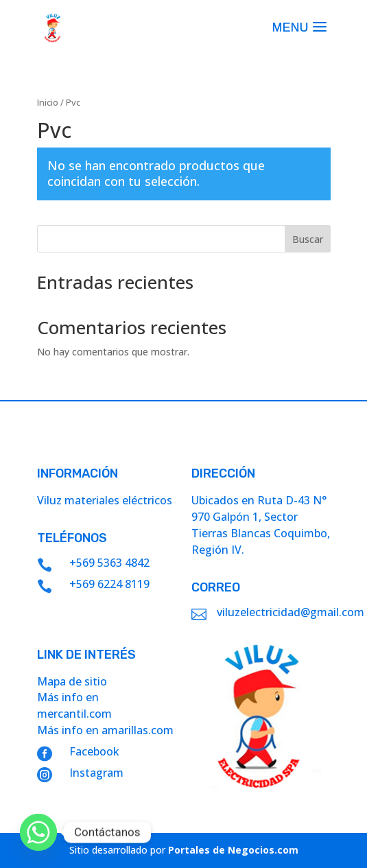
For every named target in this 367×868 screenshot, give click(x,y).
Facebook (94, 751)
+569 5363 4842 (109, 563)
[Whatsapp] (38, 832)
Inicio (48, 102)
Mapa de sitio (72, 681)
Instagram (96, 773)
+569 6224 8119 (109, 584)
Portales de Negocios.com (233, 850)
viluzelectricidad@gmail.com (291, 612)
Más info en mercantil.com (74, 705)
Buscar (308, 239)
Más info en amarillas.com (105, 730)
